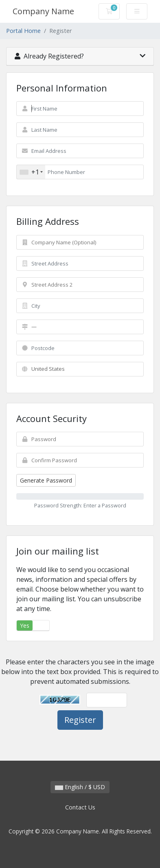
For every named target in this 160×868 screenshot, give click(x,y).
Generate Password (46, 480)
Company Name (43, 11)
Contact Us (80, 807)
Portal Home (23, 31)
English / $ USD (80, 787)
